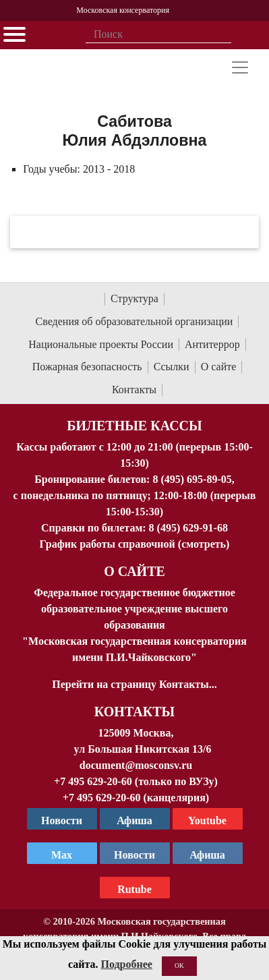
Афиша (207, 855)
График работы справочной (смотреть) (135, 544)
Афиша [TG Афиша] (134, 820)
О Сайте (134, 571)
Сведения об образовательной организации (134, 321)
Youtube (207, 820)
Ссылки (172, 367)
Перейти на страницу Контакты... (134, 684)
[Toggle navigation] (240, 67)
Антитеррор (212, 344)
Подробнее (126, 964)
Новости (134, 855)
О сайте (219, 367)
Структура (134, 298)
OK (179, 965)
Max (62, 855)
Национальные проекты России (101, 344)
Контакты (134, 390)
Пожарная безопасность (87, 367)
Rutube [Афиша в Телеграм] (134, 889)
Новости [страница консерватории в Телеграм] (62, 820)
